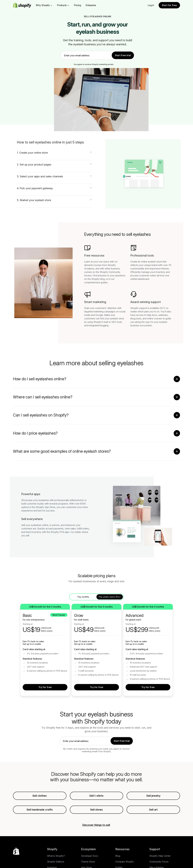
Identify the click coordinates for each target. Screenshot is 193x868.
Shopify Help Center (160, 862)
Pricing (77, 5)
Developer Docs (90, 862)
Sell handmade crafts (40, 810)
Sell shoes (96, 810)
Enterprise (91, 5)
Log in (151, 5)
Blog (118, 862)
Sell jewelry (153, 796)
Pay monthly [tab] (83, 597)
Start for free (169, 5)
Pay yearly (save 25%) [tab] (110, 597)
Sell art (153, 810)
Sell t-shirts (96, 796)
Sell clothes (40, 796)
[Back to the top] (16, 858)
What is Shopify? (56, 862)
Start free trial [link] (123, 55)
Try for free (45, 687)
